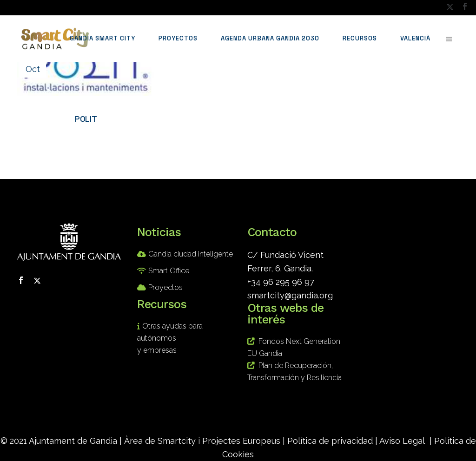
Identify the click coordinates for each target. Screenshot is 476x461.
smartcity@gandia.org (290, 295)
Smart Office (169, 271)
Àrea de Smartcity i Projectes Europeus (202, 441)
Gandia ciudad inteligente (191, 254)
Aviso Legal (402, 441)
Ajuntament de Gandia (73, 441)
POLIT (86, 119)
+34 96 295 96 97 (281, 282)
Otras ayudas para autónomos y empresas (170, 338)
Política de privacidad (330, 441)
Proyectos (165, 287)
